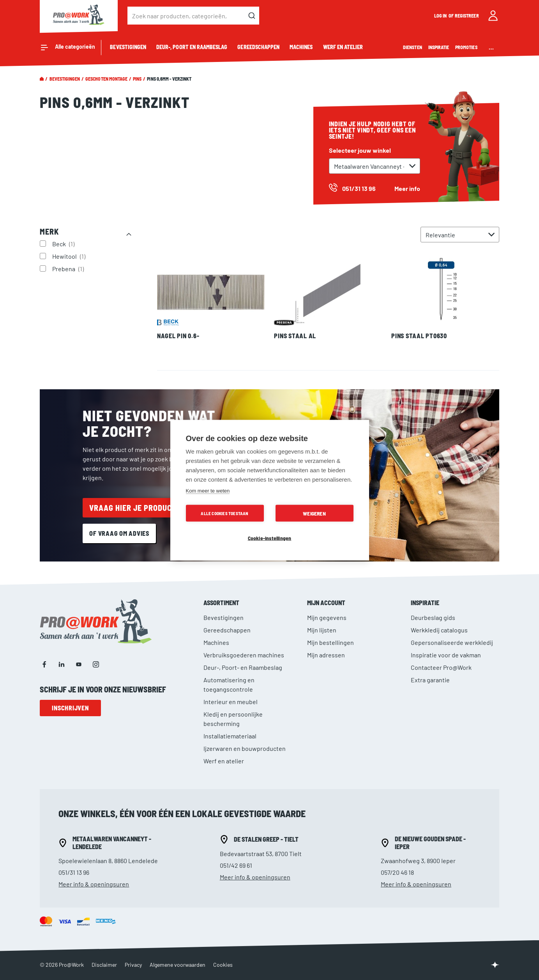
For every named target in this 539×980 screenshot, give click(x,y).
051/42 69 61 (236, 865)
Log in (441, 16)
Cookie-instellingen (270, 538)
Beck (64, 244)
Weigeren (314, 513)
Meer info (407, 188)
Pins (137, 79)
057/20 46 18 (397, 872)
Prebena (69, 268)
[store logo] (79, 16)
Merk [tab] (49, 231)
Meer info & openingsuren (94, 884)
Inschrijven (70, 708)
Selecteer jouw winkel (360, 150)
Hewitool (70, 256)
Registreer (467, 16)
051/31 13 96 (74, 872)
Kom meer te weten (208, 490)
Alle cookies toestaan (224, 513)
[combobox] (193, 16)
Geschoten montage (106, 79)
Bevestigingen (65, 79)
